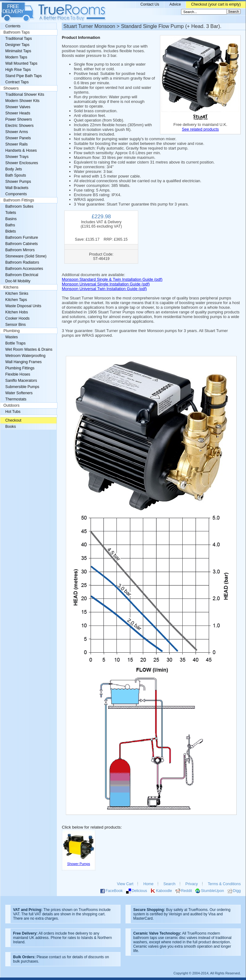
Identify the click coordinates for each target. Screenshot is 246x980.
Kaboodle (164, 891)
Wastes (11, 337)
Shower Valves (18, 107)
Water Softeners (19, 393)
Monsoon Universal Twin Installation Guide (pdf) (104, 289)
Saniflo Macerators (21, 381)
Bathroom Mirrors (20, 250)
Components (16, 194)
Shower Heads (18, 113)
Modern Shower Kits (22, 101)
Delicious (139, 891)
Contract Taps (17, 82)
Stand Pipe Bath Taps (23, 76)
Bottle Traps (15, 343)
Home (148, 884)
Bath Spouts (16, 175)
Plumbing (12, 331)
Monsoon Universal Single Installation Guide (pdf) (106, 284)
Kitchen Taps (16, 300)
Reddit (187, 891)
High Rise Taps (18, 70)
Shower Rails (16, 144)
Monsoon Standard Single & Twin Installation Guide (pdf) (112, 279)
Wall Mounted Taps (21, 63)
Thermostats (16, 399)
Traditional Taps (19, 39)
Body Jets (14, 169)
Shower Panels (18, 138)
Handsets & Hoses (21, 150)
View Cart (125, 884)
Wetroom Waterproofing (25, 356)
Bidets (11, 231)
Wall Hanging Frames (23, 362)
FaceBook (114, 891)
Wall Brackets (17, 188)
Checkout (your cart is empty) (216, 4)
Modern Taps (16, 57)
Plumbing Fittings (20, 368)
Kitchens (11, 287)
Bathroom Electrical (22, 275)
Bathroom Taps (16, 32)
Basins (11, 219)
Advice (175, 4)
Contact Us (150, 4)
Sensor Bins (16, 325)
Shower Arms (17, 132)
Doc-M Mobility (18, 281)
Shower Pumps (18, 182)
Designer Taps (17, 45)
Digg (237, 891)
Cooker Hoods (17, 318)
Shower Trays (17, 157)
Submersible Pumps (22, 387)
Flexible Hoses (18, 374)
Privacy (192, 884)
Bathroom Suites (19, 206)
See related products (200, 129)
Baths (10, 225)
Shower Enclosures (22, 163)
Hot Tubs (13, 412)
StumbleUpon (212, 891)
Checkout (13, 420)
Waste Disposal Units (23, 306)
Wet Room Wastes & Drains (29, 349)
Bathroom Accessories (24, 269)
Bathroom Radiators (22, 262)
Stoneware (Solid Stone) (26, 256)
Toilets (11, 213)
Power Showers (19, 119)
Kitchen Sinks (17, 294)
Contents (13, 26)
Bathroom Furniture (22, 238)
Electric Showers (19, 126)
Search (169, 884)
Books (11, 427)
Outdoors (11, 405)
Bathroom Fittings (19, 200)
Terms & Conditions (224, 884)
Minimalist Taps (18, 51)
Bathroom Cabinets (22, 244)
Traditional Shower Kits (25, 95)
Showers (11, 88)
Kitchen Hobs (17, 312)
